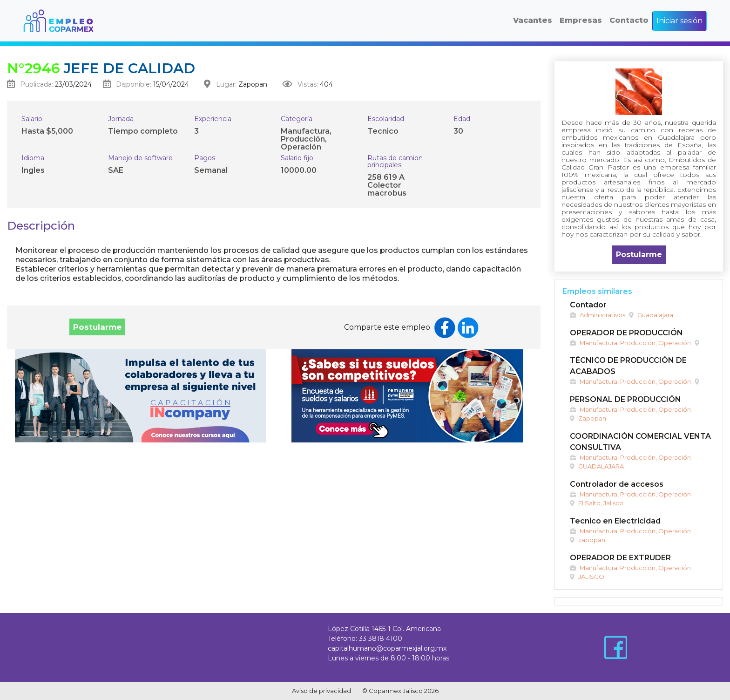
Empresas (581, 20)
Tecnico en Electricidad (615, 521)
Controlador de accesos (617, 484)
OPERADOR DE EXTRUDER (620, 558)
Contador (588, 305)
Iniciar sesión (679, 21)
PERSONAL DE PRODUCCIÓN (625, 399)
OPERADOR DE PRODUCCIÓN (626, 333)
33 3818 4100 (381, 639)
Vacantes (533, 20)
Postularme (97, 327)
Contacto (629, 20)
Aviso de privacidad (321, 691)
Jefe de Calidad (101, 68)
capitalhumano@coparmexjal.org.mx (387, 648)
